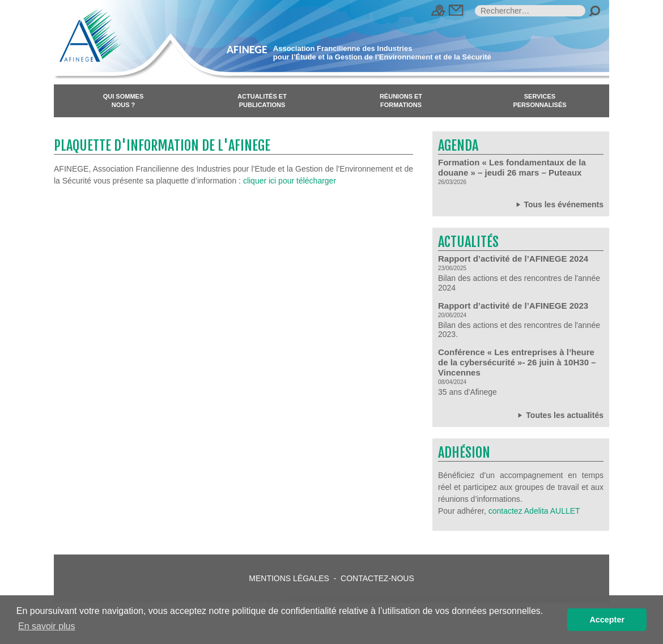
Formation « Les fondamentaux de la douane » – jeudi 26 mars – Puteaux (512, 167)
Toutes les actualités (560, 415)
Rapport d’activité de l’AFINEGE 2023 (513, 306)
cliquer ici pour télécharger (290, 181)
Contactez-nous (377, 578)
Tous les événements (559, 204)
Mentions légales (289, 578)
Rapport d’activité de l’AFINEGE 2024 (513, 259)
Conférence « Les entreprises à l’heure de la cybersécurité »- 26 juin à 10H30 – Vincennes (517, 362)
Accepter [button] (607, 620)
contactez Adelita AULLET (534, 511)
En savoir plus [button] (47, 626)
